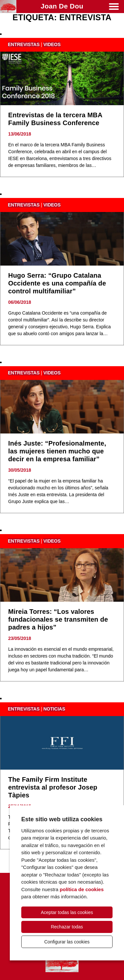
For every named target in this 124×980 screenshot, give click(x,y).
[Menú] (114, 8)
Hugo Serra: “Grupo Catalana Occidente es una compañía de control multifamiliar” (57, 283)
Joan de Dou (62, 6)
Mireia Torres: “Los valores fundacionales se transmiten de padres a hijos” (58, 619)
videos (52, 44)
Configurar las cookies (67, 942)
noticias (54, 709)
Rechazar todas (67, 927)
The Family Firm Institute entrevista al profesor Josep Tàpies (53, 787)
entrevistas (24, 44)
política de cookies (82, 889)
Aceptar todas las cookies (67, 912)
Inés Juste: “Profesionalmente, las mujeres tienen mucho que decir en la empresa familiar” (57, 451)
